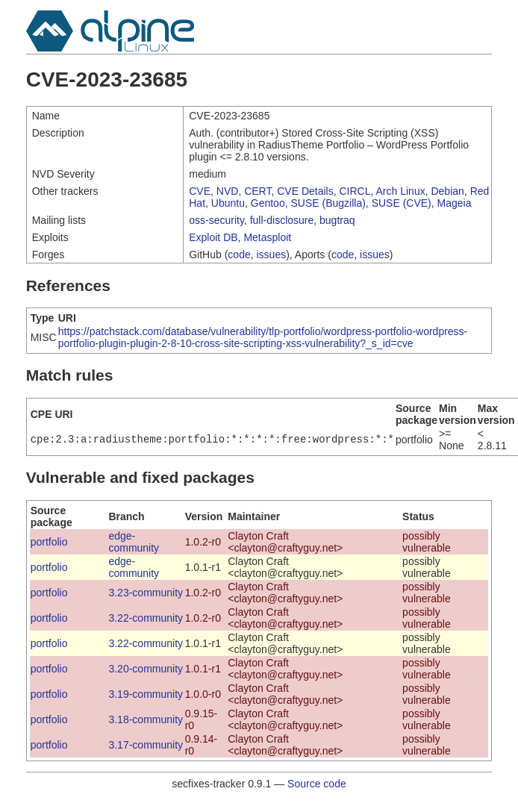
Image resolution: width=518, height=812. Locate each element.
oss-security (216, 220)
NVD (228, 191)
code (239, 254)
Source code (317, 784)
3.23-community (146, 593)
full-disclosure (282, 220)
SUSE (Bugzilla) (328, 203)
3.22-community (146, 618)
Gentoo (268, 203)
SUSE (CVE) (402, 203)
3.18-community (146, 719)
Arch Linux (401, 191)
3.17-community (146, 745)
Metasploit (267, 237)
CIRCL (355, 191)
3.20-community (146, 669)
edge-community (134, 542)
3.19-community (146, 694)
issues (272, 254)
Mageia (455, 203)
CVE (200, 191)
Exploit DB (213, 237)
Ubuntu (228, 203)
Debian (447, 191)
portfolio (49, 542)
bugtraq (337, 220)
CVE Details (305, 191)
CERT (258, 191)
